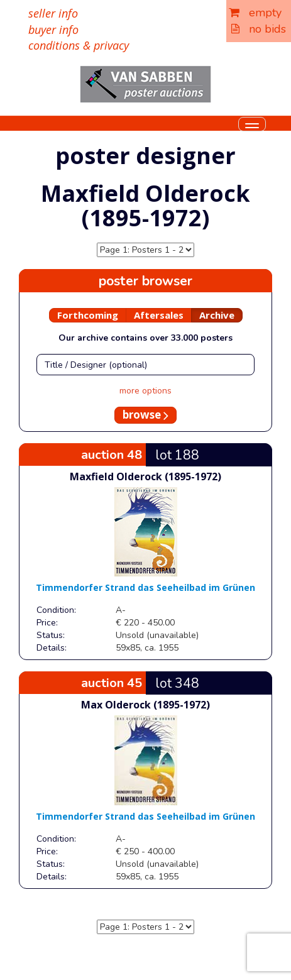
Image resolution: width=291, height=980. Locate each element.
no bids (259, 29)
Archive (217, 315)
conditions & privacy (79, 45)
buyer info (53, 30)
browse (145, 415)
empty (255, 13)
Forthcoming (88, 315)
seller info (53, 13)
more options (145, 391)
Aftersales (159, 315)
